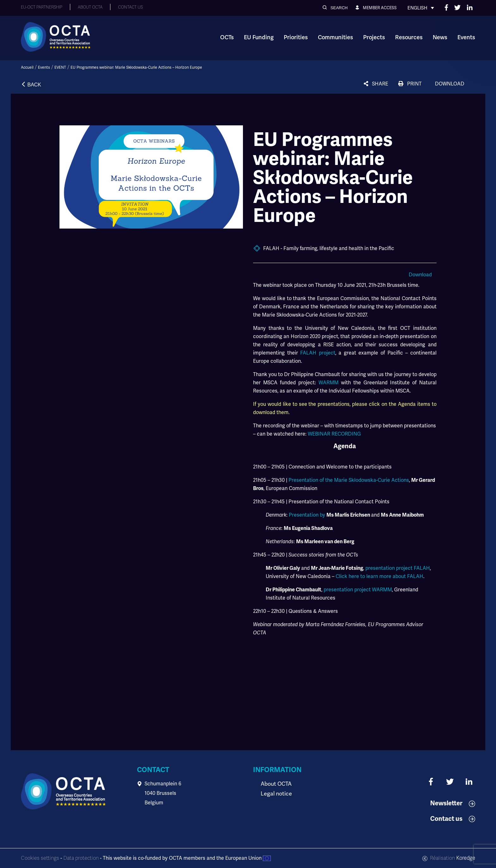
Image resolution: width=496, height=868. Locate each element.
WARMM (330, 383)
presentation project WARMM (358, 590)
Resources (409, 37)
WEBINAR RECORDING (334, 434)
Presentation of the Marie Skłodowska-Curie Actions (349, 480)
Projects (374, 37)
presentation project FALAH (398, 568)
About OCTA (275, 784)
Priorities (296, 37)
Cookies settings (40, 858)
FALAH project (318, 353)
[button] (335, 8)
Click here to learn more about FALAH (379, 576)
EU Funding (259, 37)
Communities (335, 37)
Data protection (81, 858)
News (440, 37)
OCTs (227, 37)
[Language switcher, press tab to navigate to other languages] (421, 8)
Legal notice (275, 793)
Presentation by (307, 515)
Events (466, 37)
